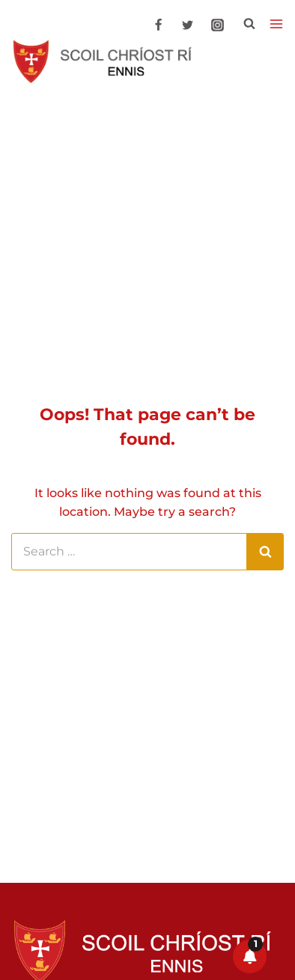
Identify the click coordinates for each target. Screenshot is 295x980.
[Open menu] (276, 24)
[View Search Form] (249, 24)
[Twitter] (188, 25)
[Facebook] (159, 25)
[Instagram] (217, 25)
